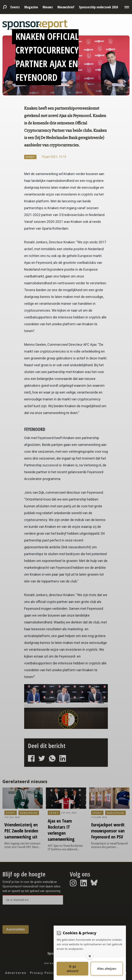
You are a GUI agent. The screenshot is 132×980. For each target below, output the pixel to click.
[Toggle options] (90, 956)
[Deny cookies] (107, 969)
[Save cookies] (72, 969)
